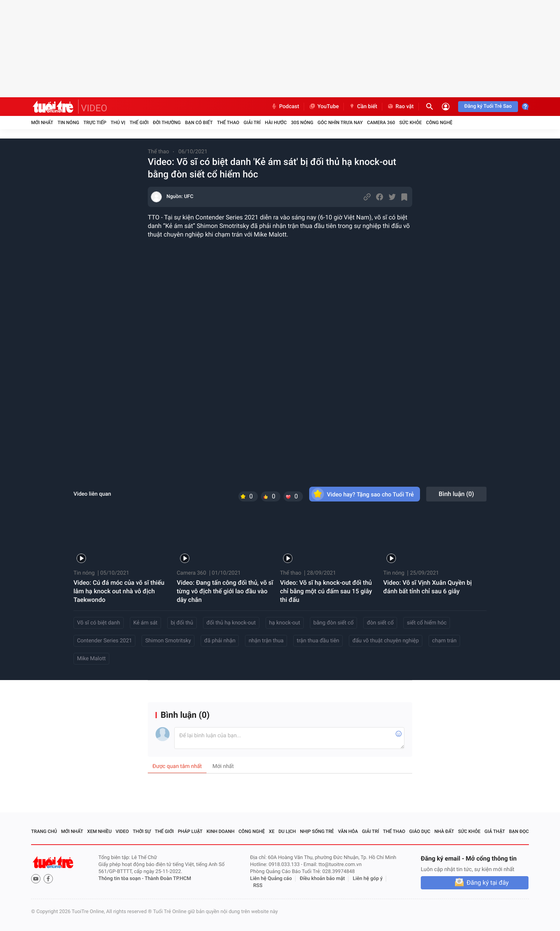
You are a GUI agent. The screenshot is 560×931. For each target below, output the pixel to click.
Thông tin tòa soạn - (122, 879)
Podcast (285, 107)
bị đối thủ (182, 623)
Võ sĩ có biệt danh (99, 623)
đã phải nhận (220, 641)
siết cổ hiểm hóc (427, 623)
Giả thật (495, 831)
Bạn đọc (519, 831)
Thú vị (118, 123)
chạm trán (444, 641)
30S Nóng (302, 123)
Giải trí (252, 123)
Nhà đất (444, 831)
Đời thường (167, 123)
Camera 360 (381, 123)
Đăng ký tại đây (488, 883)
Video (122, 831)
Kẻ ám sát (145, 623)
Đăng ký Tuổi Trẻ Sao (488, 106)
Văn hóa (348, 831)
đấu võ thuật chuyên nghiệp (386, 641)
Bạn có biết (199, 123)
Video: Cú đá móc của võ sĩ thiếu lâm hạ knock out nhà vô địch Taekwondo (119, 591)
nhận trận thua (266, 641)
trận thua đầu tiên (318, 641)
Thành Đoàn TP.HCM (168, 879)
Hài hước (276, 123)
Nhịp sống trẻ (317, 831)
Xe (271, 831)
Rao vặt (400, 107)
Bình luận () (456, 494)
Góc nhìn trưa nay (340, 123)
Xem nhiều (99, 831)
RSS (258, 886)
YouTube (324, 107)
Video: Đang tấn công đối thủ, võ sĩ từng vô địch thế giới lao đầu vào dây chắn (225, 591)
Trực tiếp (95, 123)
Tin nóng (68, 123)
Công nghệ (439, 123)
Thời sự (142, 831)
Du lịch (287, 831)
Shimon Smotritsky (168, 641)
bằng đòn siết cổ (333, 623)
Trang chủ (44, 831)
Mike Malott (91, 659)
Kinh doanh (220, 831)
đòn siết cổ (380, 623)
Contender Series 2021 (104, 641)
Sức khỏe (411, 123)
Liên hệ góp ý (368, 879)
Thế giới (139, 123)
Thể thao (228, 123)
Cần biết (363, 107)
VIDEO (94, 108)
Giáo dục (420, 831)
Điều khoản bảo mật (322, 879)
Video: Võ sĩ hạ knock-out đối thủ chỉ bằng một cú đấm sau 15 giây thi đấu (326, 591)
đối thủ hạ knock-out (231, 623)
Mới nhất (42, 123)
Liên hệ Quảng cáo (271, 879)
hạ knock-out (285, 623)
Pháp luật (190, 831)
